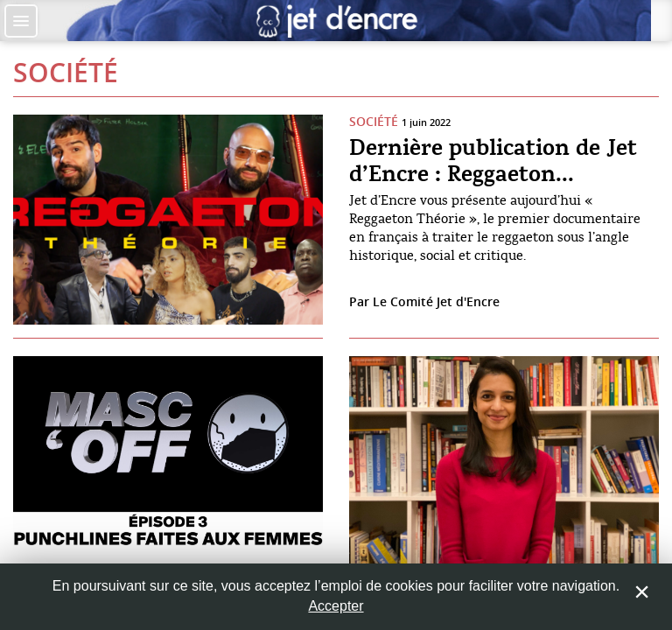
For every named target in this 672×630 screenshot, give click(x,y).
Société (66, 73)
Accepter (336, 606)
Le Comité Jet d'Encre (436, 301)
